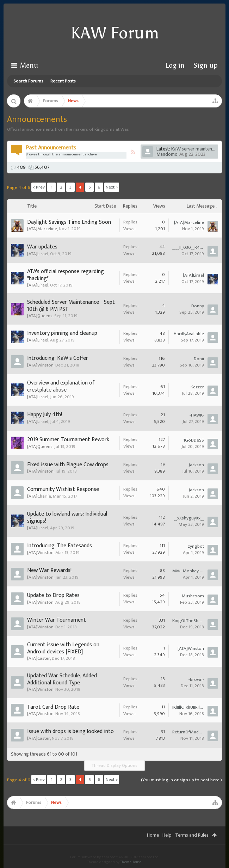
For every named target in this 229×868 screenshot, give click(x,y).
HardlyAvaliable (189, 334)
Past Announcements (51, 148)
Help (167, 835)
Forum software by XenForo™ (115, 857)
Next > (112, 187)
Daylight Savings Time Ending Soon (69, 222)
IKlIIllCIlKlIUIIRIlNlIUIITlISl (188, 707)
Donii (199, 359)
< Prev (39, 187)
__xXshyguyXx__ (189, 518)
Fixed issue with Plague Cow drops (68, 465)
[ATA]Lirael (38, 254)
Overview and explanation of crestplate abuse (61, 386)
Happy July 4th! (45, 415)
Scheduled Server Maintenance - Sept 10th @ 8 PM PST (71, 306)
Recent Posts (63, 81)
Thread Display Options (114, 765)
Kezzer (197, 387)
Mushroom (193, 596)
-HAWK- (197, 415)
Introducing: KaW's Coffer (58, 358)
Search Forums (28, 81)
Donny (198, 306)
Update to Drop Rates (53, 595)
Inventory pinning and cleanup (62, 333)
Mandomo (167, 154)
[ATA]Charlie (39, 496)
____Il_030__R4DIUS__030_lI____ (188, 247)
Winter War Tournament (57, 620)
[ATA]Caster (39, 658)
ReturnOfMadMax (188, 732)
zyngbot (196, 546)
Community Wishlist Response (63, 489)
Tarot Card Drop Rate (53, 707)
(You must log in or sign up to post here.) (181, 780)
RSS (133, 152)
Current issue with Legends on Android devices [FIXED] (63, 648)
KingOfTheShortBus (188, 621)
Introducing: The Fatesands (60, 546)
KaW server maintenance (196, 149)
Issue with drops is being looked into (70, 731)
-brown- (196, 679)
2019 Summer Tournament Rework (68, 440)
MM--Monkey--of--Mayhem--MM (188, 571)
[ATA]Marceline (42, 229)
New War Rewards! (49, 570)
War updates (42, 247)
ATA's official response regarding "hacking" (66, 275)
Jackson (196, 465)
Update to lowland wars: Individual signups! (67, 518)
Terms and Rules (192, 835)
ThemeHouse (131, 862)
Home (153, 835)
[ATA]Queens (40, 316)
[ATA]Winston (40, 365)
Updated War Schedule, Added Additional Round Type (62, 679)
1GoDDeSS (194, 440)
